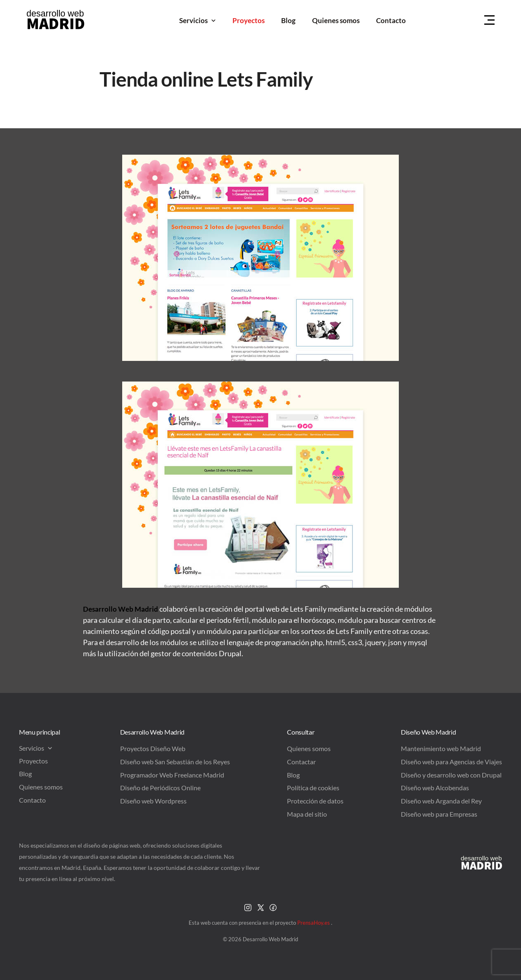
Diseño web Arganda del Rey (441, 801)
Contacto (391, 20)
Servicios (198, 20)
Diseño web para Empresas (439, 814)
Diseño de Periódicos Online (160, 788)
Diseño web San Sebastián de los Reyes (175, 762)
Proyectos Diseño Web (153, 748)
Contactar (301, 762)
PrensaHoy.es (314, 923)
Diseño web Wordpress (153, 801)
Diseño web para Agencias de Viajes (451, 762)
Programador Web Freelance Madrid (172, 775)
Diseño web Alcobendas (435, 788)
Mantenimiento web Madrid (441, 748)
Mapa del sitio (307, 814)
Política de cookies (313, 788)
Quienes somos (336, 20)
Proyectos (249, 20)
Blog (288, 20)
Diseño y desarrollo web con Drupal (451, 775)
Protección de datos (315, 801)
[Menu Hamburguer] (489, 20)
